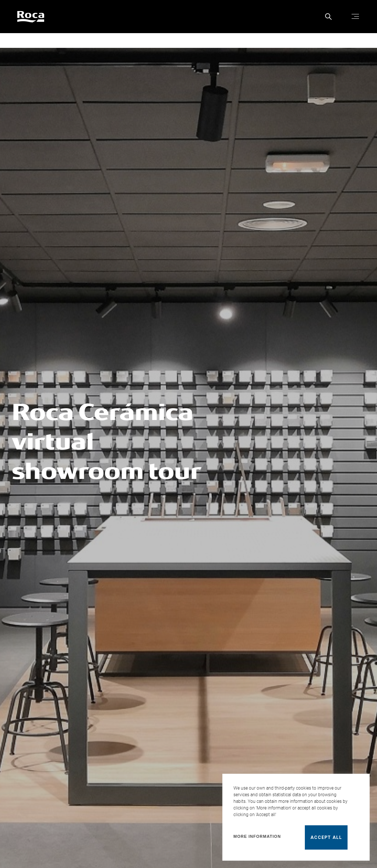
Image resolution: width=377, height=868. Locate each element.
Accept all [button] (326, 837)
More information (257, 836)
